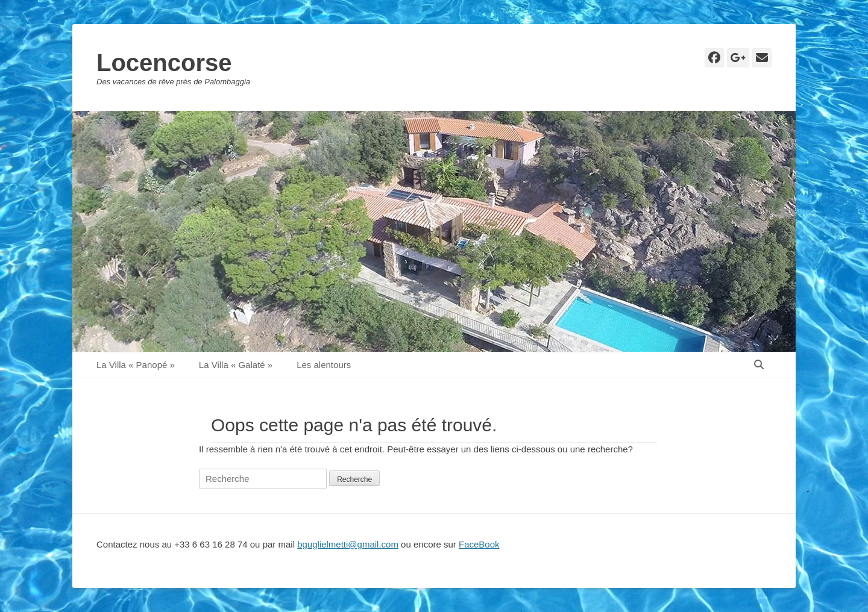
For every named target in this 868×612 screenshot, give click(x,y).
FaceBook (479, 544)
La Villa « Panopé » (136, 365)
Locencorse (164, 63)
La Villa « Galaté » (236, 365)
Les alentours (324, 365)
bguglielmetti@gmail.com (348, 544)
